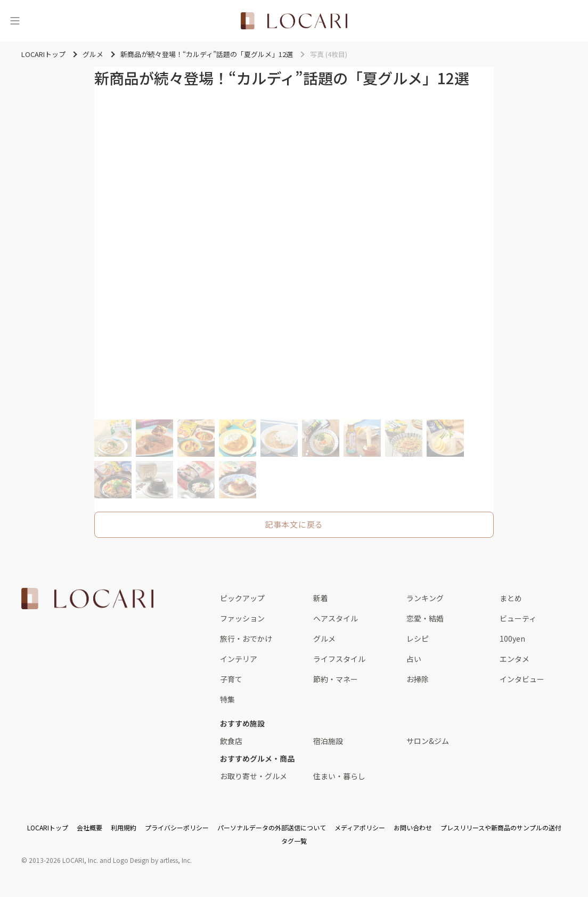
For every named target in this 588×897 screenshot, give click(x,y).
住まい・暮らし (339, 776)
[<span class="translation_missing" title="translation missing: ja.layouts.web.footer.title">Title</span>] (87, 599)
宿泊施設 (328, 741)
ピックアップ (242, 598)
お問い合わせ (413, 827)
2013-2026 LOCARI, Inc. (63, 860)
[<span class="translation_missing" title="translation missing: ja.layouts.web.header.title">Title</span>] (294, 21)
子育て (231, 679)
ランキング (425, 598)
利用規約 (124, 827)
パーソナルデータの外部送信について (272, 827)
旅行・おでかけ (246, 639)
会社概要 (89, 827)
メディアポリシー (360, 827)
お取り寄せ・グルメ (254, 776)
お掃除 (418, 679)
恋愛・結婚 (425, 618)
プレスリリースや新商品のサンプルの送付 (501, 827)
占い (414, 659)
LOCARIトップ (48, 827)
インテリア (239, 659)
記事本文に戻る (294, 524)
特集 (227, 699)
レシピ (418, 639)
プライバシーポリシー (177, 827)
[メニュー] (15, 21)
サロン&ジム (428, 741)
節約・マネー (336, 679)
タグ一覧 (294, 841)
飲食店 (231, 741)
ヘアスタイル (336, 618)
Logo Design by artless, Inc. (152, 860)
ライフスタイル (339, 659)
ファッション (242, 618)
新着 (321, 598)
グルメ (324, 639)
